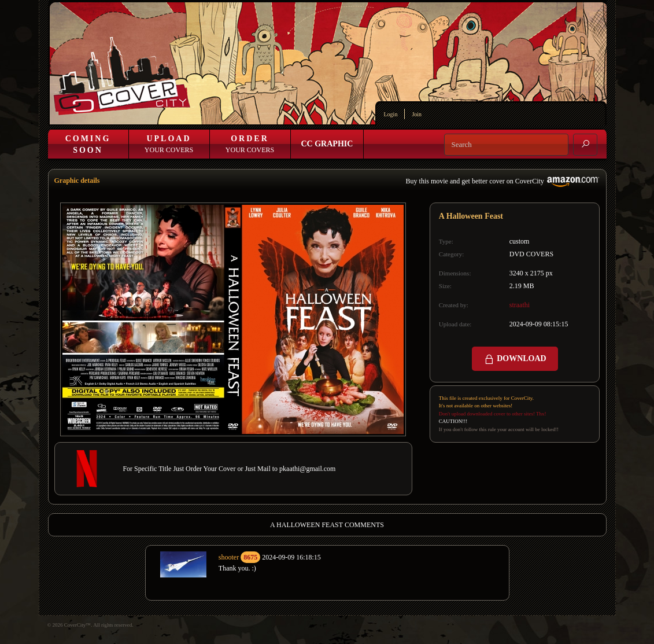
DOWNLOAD (515, 359)
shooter (229, 557)
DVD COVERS (531, 254)
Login (391, 114)
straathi (520, 305)
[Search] (506, 145)
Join (417, 114)
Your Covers (169, 144)
